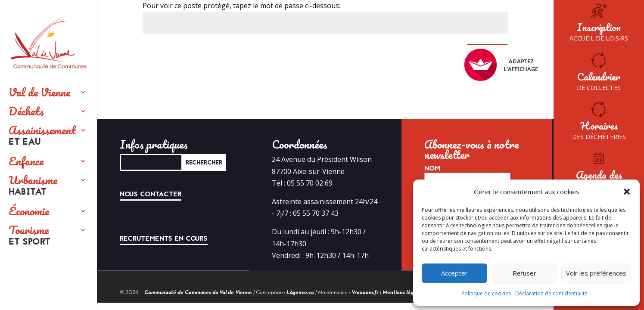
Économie (29, 211)
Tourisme (30, 236)
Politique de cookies (486, 293)
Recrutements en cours (164, 239)
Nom (432, 168)
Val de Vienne (39, 92)
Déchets (26, 111)
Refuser (524, 273)
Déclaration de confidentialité (551, 293)
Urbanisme (33, 186)
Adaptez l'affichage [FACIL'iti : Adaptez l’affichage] (501, 65)
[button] (627, 192)
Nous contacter (151, 194)
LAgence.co (300, 293)
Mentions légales (403, 293)
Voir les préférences (596, 273)
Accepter (454, 273)
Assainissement (42, 136)
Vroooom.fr (365, 293)
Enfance (26, 161)
